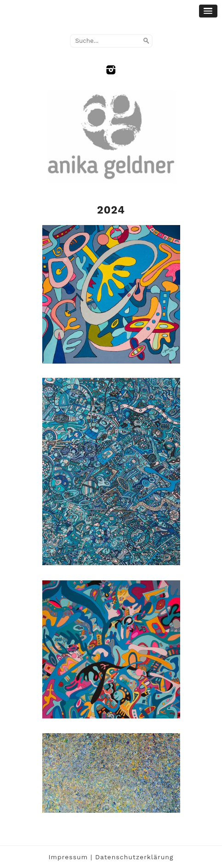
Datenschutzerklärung (134, 857)
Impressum (68, 857)
